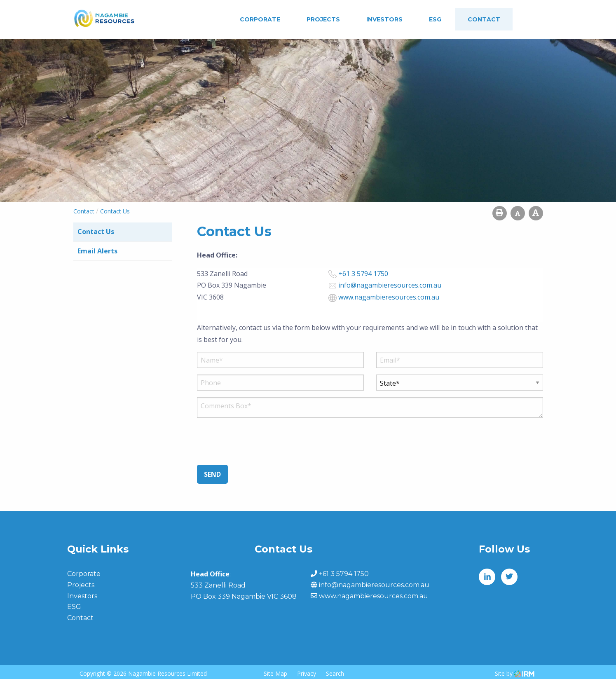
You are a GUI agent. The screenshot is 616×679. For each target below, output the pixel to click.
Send (212, 474)
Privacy (307, 673)
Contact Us (96, 232)
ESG (435, 19)
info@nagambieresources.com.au (390, 285)
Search (335, 673)
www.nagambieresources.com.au (389, 297)
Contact (484, 19)
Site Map (275, 673)
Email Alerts (97, 251)
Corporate (260, 19)
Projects (323, 19)
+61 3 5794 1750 (363, 274)
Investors (384, 19)
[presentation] (260, 445)
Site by (515, 673)
